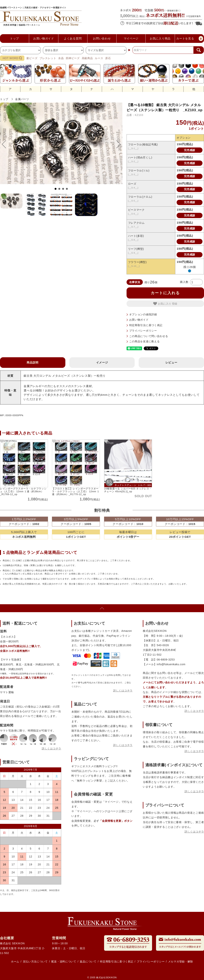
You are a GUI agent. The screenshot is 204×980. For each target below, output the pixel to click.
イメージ (102, 362)
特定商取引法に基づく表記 (146, 325)
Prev (6, 144)
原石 (108, 58)
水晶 (61, 58)
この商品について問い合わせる (149, 336)
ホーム (15, 961)
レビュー (171, 362)
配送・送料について (64, 961)
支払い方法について (35, 961)
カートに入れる (165, 293)
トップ (4, 99)
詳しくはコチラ (51, 749)
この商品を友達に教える (144, 341)
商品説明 (33, 362)
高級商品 (87, 58)
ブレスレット (48, 58)
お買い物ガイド (139, 320)
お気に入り (163, 304)
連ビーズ (32, 58)
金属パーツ (22, 99)
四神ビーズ (73, 58)
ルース (99, 58)
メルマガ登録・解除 (181, 961)
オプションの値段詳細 (143, 314)
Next (117, 144)
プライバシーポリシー (143, 331)
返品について (88, 961)
